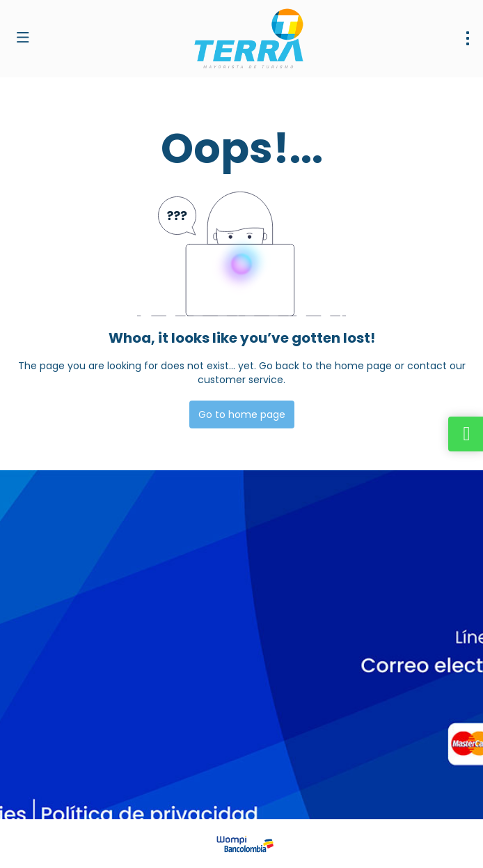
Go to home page (242, 414)
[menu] (468, 38)
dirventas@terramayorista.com (88, 666)
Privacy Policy (291, 792)
